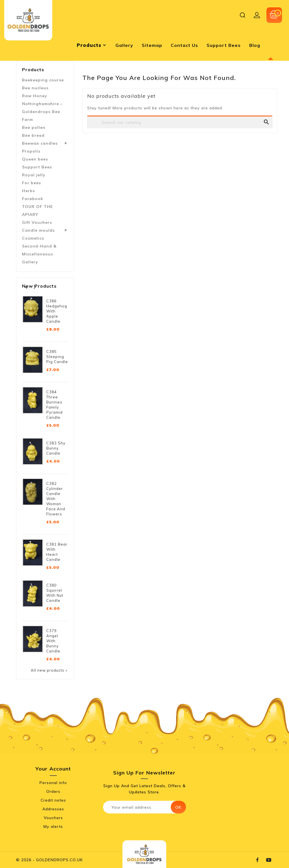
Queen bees (35, 159)
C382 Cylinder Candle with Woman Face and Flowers (56, 499)
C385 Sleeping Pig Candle (57, 357)
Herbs (29, 191)
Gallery (30, 262)
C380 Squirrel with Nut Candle (55, 593)
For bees (31, 183)
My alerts (53, 826)
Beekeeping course (43, 80)
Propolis (31, 151)
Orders (53, 791)
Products (33, 70)
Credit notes (53, 800)
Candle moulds (38, 230)
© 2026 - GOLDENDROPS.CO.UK (50, 860)
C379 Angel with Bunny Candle (53, 641)
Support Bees (37, 167)
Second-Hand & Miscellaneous (39, 250)
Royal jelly (34, 175)
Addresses (53, 809)
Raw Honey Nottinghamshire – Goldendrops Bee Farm (42, 108)
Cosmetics (33, 238)
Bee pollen (34, 127)
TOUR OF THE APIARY (37, 211)
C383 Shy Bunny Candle (56, 448)
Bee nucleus (35, 88)
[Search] (180, 122)
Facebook (33, 199)
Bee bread (33, 135)
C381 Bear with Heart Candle (57, 552)
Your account (53, 769)
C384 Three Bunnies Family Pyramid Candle (54, 405)
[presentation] (150, 826)
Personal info (53, 783)
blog (255, 45)
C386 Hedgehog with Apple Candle (57, 311)
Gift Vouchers (37, 222)
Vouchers (53, 818)
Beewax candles (40, 143)
